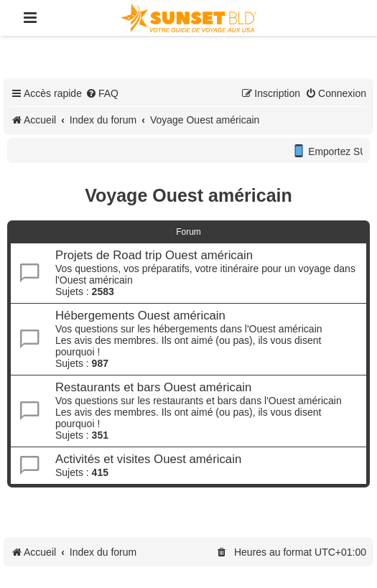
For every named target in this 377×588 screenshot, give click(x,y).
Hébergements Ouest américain (140, 316)
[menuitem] (102, 93)
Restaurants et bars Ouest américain (153, 387)
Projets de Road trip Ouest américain (154, 255)
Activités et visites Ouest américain (148, 459)
